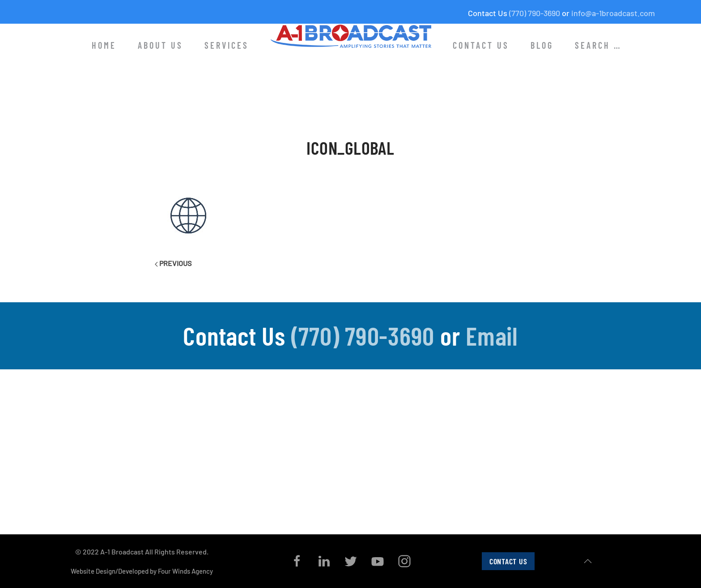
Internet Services (498, 498)
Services (227, 45)
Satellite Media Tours (504, 425)
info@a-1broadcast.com (613, 13)
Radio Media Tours (500, 454)
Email (492, 335)
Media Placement (499, 483)
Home (104, 45)
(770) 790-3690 (535, 13)
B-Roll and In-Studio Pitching (515, 469)
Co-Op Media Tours (501, 440)
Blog (542, 45)
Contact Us (481, 45)
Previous (173, 263)
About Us (160, 45)
